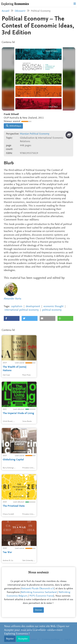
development (33, 306)
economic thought (53, 306)
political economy (52, 310)
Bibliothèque (14, 126)
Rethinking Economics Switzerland (39, 592)
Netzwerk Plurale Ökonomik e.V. (38, 589)
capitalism (17, 306)
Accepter (23, 639)
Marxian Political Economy (35, 134)
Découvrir (20, 11)
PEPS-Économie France (41, 596)
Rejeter (10, 639)
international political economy (22, 310)
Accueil (6, 11)
